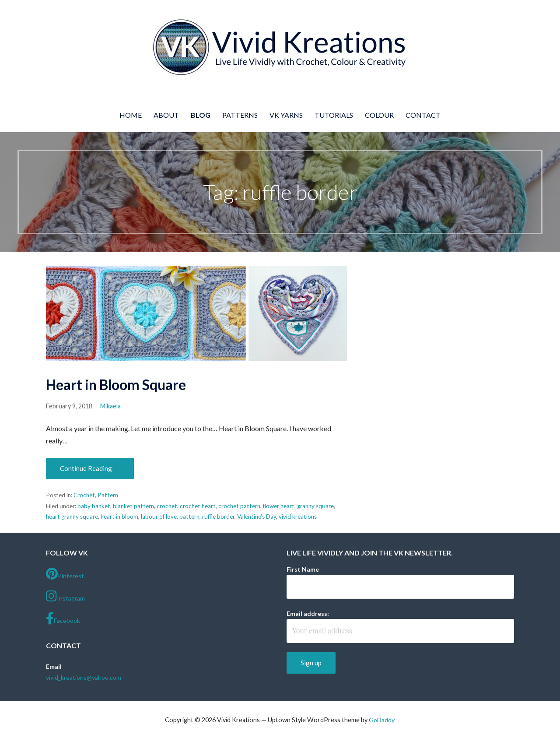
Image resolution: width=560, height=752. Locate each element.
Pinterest (65, 574)
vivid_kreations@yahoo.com (84, 677)
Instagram (65, 596)
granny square (315, 506)
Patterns (240, 115)
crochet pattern (239, 506)
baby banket (94, 506)
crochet (167, 506)
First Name (303, 569)
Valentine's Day (257, 517)
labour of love (159, 517)
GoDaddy (382, 720)
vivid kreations (298, 517)
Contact (423, 115)
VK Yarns (286, 115)
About (166, 115)
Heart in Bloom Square (116, 385)
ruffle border (218, 517)
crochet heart (198, 506)
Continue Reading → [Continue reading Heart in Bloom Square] (90, 468)
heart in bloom (119, 517)
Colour (379, 115)
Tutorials (334, 115)
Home (131, 115)
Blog (201, 115)
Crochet (84, 495)
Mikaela (110, 406)
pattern (189, 517)
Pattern (108, 495)
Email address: (308, 613)
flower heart (279, 506)
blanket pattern (133, 506)
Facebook (63, 618)
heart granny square (72, 517)
